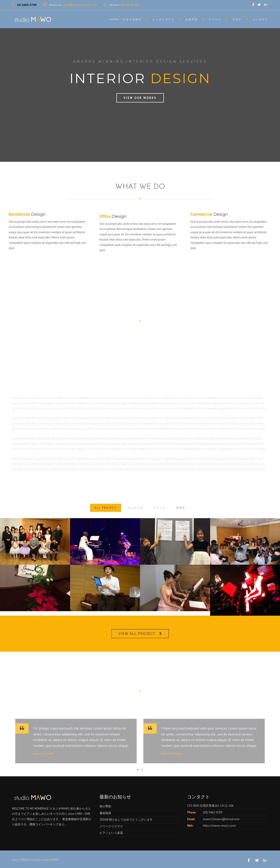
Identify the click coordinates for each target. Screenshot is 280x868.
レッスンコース (164, 19)
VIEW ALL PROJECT (137, 634)
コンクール (135, 517)
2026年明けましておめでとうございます (126, 820)
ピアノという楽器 (111, 833)
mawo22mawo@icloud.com (221, 819)
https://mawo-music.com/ (219, 826)
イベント (215, 19)
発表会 (181, 517)
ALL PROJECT (106, 517)
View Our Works (140, 98)
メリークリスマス (111, 826)
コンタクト (260, 19)
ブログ (237, 19)
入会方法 (192, 19)
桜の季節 (105, 806)
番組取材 (105, 813)
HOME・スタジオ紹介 (126, 19)
